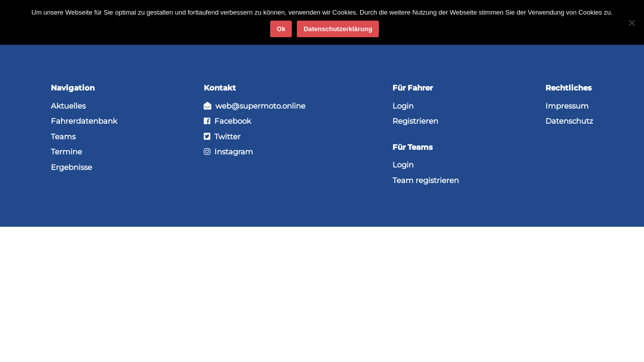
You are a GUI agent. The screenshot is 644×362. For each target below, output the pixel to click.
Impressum (567, 106)
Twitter (222, 137)
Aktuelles (68, 106)
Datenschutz (569, 121)
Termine (66, 152)
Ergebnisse (71, 167)
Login (403, 106)
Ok (281, 29)
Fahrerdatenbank (84, 121)
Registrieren (415, 121)
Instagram (228, 152)
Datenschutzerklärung (338, 29)
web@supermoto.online (255, 106)
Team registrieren (426, 180)
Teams (63, 137)
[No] (631, 23)
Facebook (227, 121)
